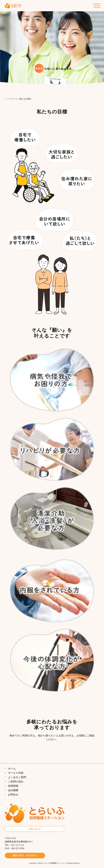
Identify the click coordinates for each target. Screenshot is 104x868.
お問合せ (13, 795)
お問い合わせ (35, 829)
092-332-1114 (18, 845)
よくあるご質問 (17, 777)
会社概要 (13, 790)
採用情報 (13, 786)
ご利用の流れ (16, 782)
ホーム (12, 769)
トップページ (11, 99)
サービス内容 (16, 773)
